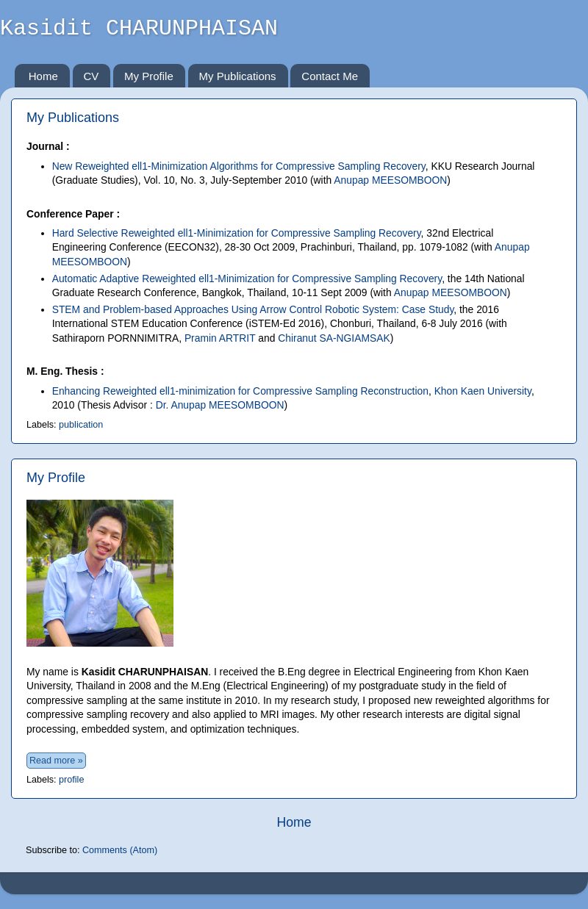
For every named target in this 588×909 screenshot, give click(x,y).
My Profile (149, 76)
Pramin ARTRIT (220, 338)
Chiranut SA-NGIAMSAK (334, 338)
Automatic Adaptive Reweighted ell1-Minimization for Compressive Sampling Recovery (247, 279)
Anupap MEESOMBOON (390, 180)
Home (43, 76)
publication (81, 425)
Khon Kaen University (483, 391)
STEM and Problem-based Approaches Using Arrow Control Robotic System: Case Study (253, 309)
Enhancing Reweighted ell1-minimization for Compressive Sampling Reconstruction (240, 391)
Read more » (56, 761)
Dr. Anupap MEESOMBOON (220, 405)
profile (71, 780)
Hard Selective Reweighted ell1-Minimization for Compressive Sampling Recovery (237, 233)
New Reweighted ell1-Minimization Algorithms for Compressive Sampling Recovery (239, 166)
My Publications (238, 76)
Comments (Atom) (120, 850)
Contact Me (330, 76)
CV (92, 76)
